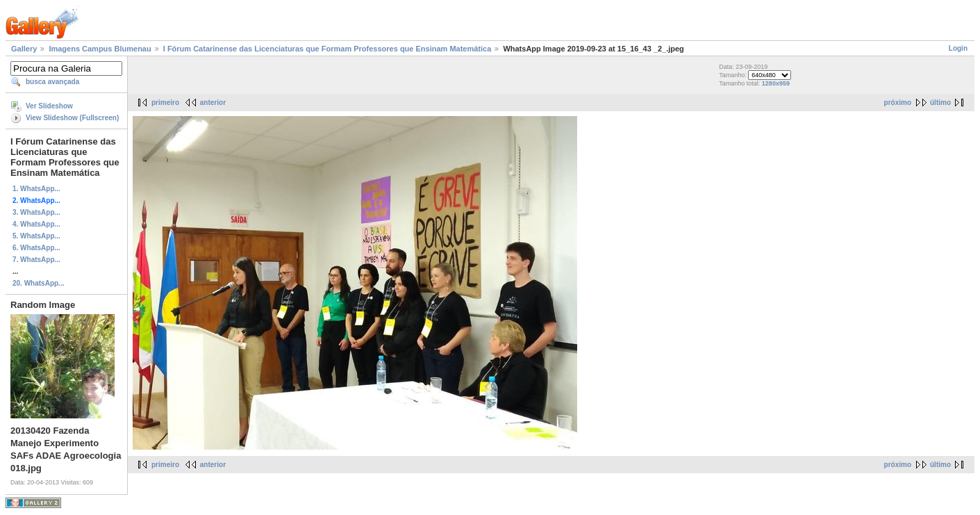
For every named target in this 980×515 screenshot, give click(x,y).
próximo (898, 103)
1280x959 (776, 83)
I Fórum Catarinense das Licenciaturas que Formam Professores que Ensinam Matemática (327, 49)
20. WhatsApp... (38, 283)
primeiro (165, 103)
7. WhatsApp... (36, 260)
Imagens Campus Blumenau (100, 49)
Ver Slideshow (49, 106)
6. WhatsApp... (36, 248)
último (940, 103)
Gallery (24, 49)
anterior (213, 103)
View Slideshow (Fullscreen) (72, 118)
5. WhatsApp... (36, 236)
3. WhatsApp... (36, 212)
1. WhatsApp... (36, 189)
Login (958, 48)
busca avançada (52, 82)
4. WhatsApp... (36, 224)
